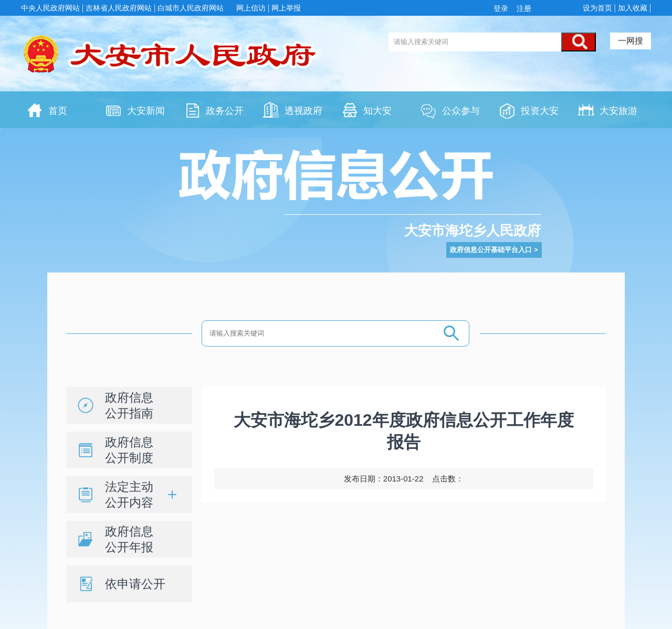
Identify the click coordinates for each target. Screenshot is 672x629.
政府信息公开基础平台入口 (491, 250)
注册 (523, 8)
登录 (503, 8)
